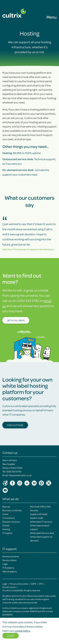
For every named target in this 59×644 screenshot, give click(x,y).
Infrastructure (9, 587)
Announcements (11, 556)
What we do (11, 499)
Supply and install (39, 514)
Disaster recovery (11, 522)
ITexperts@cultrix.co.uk (20, 475)
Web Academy (10, 571)
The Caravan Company (25, 249)
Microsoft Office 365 (40, 506)
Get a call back (10, 460)
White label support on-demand (42, 539)
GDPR (33, 584)
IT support (7, 533)
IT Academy (8, 568)
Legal (5, 584)
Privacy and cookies (19, 584)
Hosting (6, 529)
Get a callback (16, 320)
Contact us (10, 453)
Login (5, 564)
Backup (6, 506)
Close (11, 636)
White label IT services (41, 522)
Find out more (15, 425)
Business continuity (12, 510)
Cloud (5, 514)
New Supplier (9, 464)
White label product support (40, 527)
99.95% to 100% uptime (21, 153)
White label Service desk (42, 533)
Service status (9, 560)
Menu (52, 17)
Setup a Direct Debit (12, 468)
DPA (41, 584)
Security (34, 510)
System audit (37, 518)
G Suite (6, 525)
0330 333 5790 (14, 471)
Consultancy (9, 518)
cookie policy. (23, 631)
